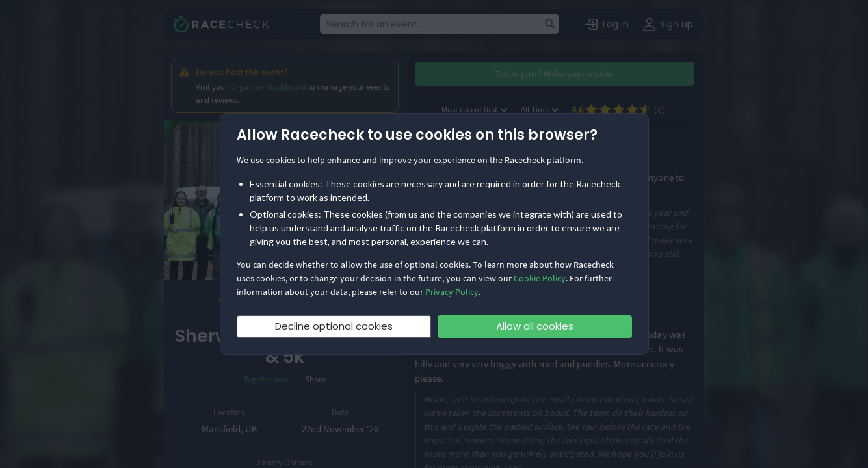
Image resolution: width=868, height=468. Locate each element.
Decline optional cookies (334, 326)
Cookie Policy (540, 278)
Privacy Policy (452, 292)
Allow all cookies (535, 326)
